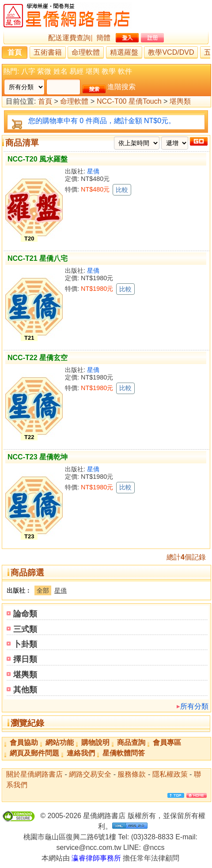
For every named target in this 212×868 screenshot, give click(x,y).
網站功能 (60, 742)
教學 (109, 71)
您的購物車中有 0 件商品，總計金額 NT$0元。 (102, 121)
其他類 (25, 690)
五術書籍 (48, 52)
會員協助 (24, 742)
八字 (28, 71)
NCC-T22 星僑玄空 (38, 358)
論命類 (25, 614)
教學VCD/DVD (171, 52)
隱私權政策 (170, 774)
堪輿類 (180, 102)
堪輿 (93, 71)
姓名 (61, 71)
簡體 (103, 38)
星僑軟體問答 (124, 753)
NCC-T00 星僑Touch (129, 102)
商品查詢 (131, 742)
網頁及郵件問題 (34, 753)
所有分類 (194, 706)
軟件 (125, 71)
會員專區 (167, 742)
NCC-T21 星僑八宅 (38, 258)
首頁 (15, 52)
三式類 (25, 629)
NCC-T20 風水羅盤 (38, 159)
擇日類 (25, 659)
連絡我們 (81, 753)
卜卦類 (25, 644)
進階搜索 (121, 87)
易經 (76, 71)
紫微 (44, 71)
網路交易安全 (90, 774)
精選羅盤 (124, 52)
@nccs (153, 847)
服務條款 (132, 774)
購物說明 (95, 742)
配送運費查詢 (69, 38)
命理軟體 (86, 52)
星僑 (93, 171)
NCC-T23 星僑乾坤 (38, 457)
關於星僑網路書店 (34, 774)
